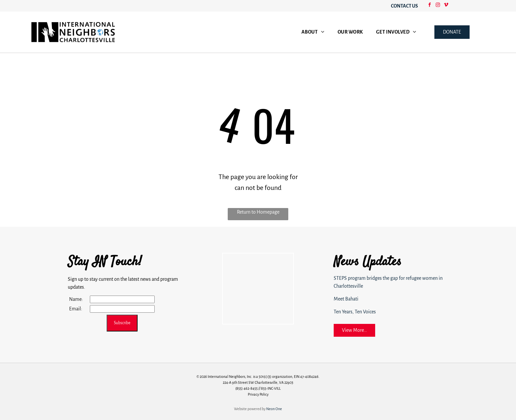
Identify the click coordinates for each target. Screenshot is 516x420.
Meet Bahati (346, 299)
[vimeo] (446, 6)
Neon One (274, 409)
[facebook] (430, 6)
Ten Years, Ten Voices (355, 312)
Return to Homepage (258, 212)
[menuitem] (313, 32)
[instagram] (438, 6)
